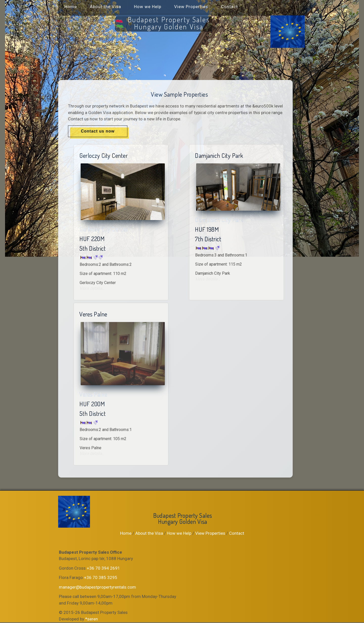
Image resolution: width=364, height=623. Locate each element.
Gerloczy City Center (104, 229)
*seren (92, 619)
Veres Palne (93, 394)
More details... (92, 289)
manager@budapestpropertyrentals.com (97, 587)
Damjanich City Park (219, 220)
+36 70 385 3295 (101, 577)
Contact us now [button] (98, 131)
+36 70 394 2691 (103, 568)
